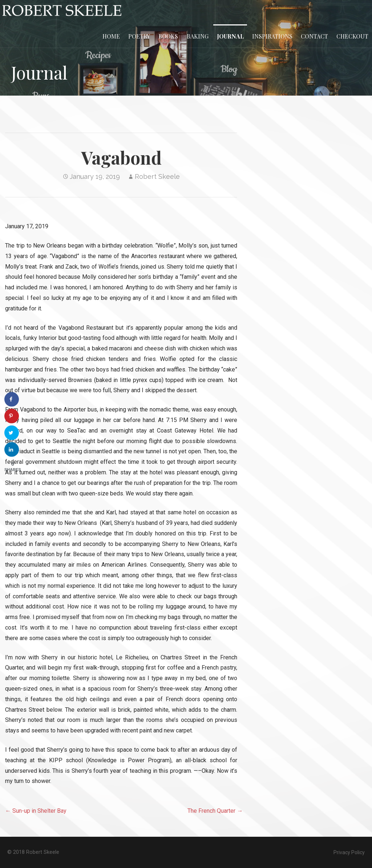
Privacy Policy (349, 852)
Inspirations (272, 36)
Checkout (352, 36)
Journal (230, 36)
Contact (314, 36)
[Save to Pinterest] (12, 416)
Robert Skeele (157, 176)
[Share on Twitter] (12, 433)
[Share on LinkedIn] (12, 450)
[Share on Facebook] (12, 399)
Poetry (139, 36)
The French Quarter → (215, 811)
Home (111, 36)
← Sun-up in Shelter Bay (36, 811)
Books (168, 36)
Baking (198, 36)
